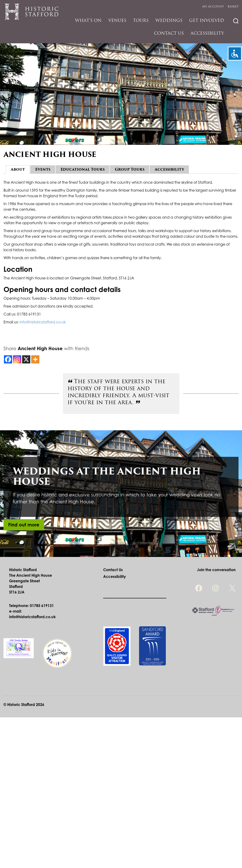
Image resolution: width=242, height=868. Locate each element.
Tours (141, 20)
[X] (26, 359)
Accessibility (207, 33)
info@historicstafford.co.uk (43, 322)
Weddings (169, 20)
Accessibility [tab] (169, 169)
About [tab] (18, 169)
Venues (117, 20)
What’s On (88, 20)
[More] (35, 359)
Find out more (24, 525)
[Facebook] (8, 359)
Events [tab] (43, 169)
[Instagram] (17, 359)
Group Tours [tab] (130, 169)
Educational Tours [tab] (83, 169)
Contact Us (169, 33)
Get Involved (207, 20)
